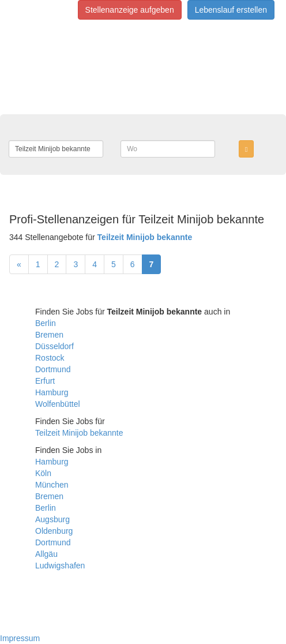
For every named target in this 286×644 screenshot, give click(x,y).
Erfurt (45, 381)
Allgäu (46, 554)
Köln (43, 473)
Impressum (20, 638)
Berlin (46, 323)
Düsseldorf (54, 346)
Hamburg (52, 392)
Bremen (49, 335)
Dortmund (53, 369)
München (52, 485)
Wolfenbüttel (58, 404)
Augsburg (52, 519)
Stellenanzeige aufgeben (130, 10)
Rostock (50, 358)
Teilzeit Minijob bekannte (79, 433)
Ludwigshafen (60, 566)
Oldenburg (54, 531)
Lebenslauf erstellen (231, 10)
